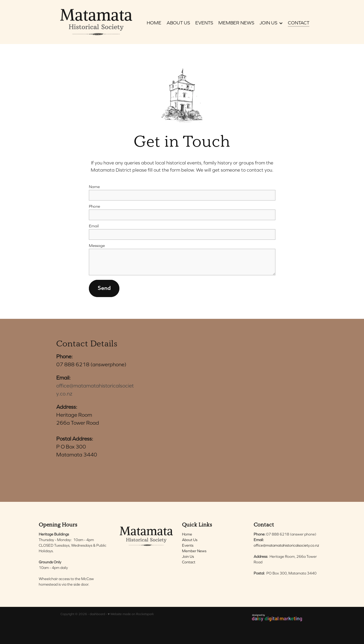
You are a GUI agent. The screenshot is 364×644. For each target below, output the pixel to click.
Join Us (188, 556)
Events (188, 545)
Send (104, 288)
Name (94, 187)
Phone (94, 206)
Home (187, 534)
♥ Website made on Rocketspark (131, 614)
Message (97, 245)
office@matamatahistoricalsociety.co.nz (286, 545)
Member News (194, 551)
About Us (190, 540)
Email (94, 226)
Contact (189, 562)
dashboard (97, 614)
